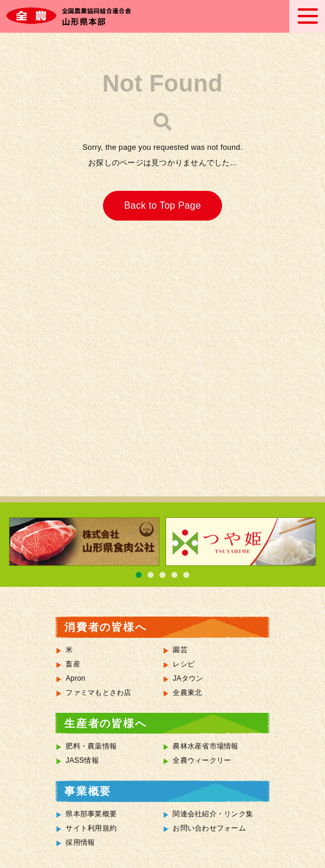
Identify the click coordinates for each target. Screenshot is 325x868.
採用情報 (80, 842)
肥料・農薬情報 (91, 746)
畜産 (73, 664)
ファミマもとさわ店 (98, 693)
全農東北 (187, 693)
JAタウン (188, 678)
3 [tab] (162, 575)
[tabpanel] (84, 542)
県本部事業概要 (91, 814)
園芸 (180, 650)
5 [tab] (186, 575)
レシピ (184, 664)
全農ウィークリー (202, 760)
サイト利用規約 (91, 828)
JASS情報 (82, 760)
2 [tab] (151, 575)
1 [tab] (139, 575)
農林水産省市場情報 (205, 746)
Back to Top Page (162, 205)
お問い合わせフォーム (209, 828)
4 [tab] (174, 575)
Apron (75, 678)
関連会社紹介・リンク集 (213, 814)
